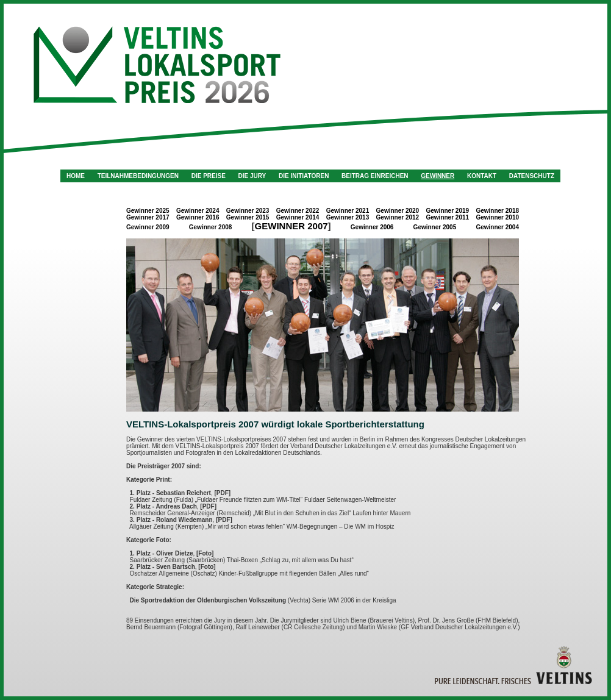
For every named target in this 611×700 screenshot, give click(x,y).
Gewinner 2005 (435, 227)
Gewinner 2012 (398, 217)
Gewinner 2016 (198, 217)
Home (76, 176)
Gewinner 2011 (448, 217)
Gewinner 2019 (448, 211)
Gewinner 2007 (291, 226)
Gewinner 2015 (248, 217)
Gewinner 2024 (198, 211)
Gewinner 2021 (348, 211)
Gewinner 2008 (211, 227)
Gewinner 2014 (298, 217)
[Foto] (205, 553)
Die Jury (252, 176)
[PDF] (222, 493)
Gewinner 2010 (497, 217)
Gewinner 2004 (497, 227)
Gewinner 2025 (148, 211)
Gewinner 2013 (348, 217)
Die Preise (209, 176)
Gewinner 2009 (148, 227)
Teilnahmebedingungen (138, 176)
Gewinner (438, 176)
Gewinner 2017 (148, 217)
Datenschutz (532, 176)
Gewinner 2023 (248, 211)
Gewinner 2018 (497, 211)
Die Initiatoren (304, 176)
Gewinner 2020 (398, 211)
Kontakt (482, 176)
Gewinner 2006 (372, 227)
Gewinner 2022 (298, 211)
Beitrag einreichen (375, 176)
